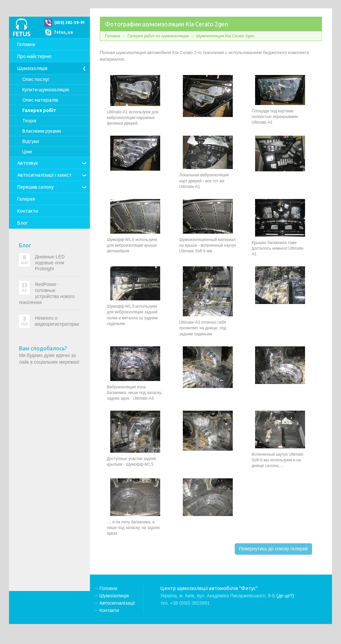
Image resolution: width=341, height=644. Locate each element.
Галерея (26, 199)
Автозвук (28, 163)
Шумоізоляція (32, 68)
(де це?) (285, 596)
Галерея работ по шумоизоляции (158, 36)
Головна (26, 44)
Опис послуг (36, 79)
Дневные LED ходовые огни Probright (50, 263)
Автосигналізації (44, 175)
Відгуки (31, 141)
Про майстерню (34, 56)
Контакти (28, 211)
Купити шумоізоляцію (46, 90)
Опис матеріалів (40, 100)
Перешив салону (35, 187)
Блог (23, 223)
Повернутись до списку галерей (273, 549)
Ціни (27, 152)
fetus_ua (64, 32)
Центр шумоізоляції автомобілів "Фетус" (21, 27)
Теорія (29, 121)
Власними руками (42, 131)
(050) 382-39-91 (70, 22)
